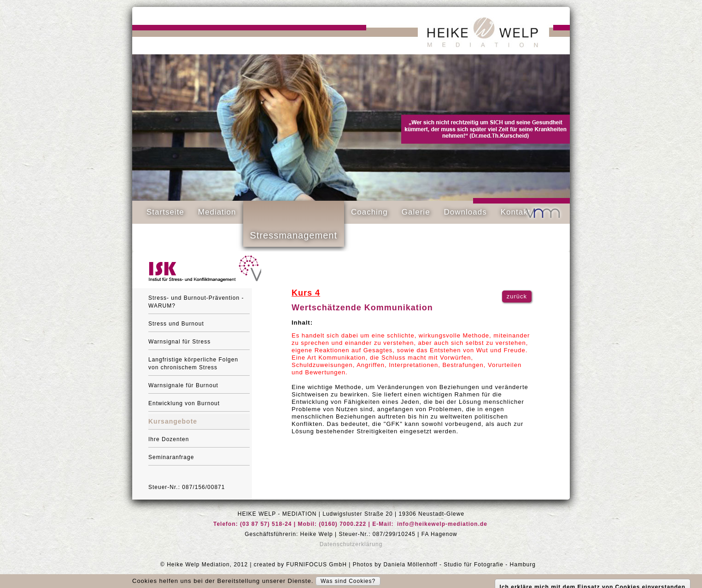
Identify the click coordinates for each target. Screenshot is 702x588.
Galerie (416, 212)
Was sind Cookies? (348, 581)
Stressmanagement (294, 235)
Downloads (465, 212)
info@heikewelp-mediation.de (442, 524)
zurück (517, 296)
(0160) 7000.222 (342, 524)
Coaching (369, 212)
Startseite (165, 212)
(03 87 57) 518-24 (266, 524)
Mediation (217, 212)
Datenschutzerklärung (351, 544)
